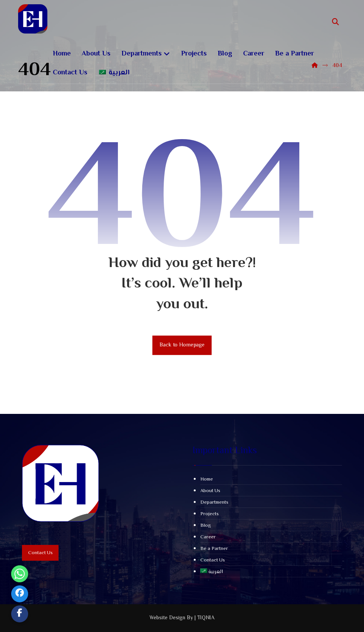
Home (207, 479)
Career (208, 537)
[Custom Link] (20, 614)
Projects (210, 514)
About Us (210, 491)
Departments (214, 503)
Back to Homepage (182, 345)
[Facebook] (20, 594)
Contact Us (213, 560)
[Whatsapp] (20, 574)
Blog (206, 526)
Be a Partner (214, 549)
